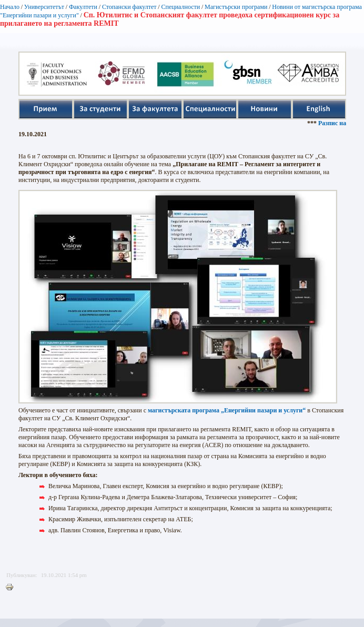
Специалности (180, 7)
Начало (10, 7)
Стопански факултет (129, 7)
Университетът (44, 7)
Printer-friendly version (12, 588)
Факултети (83, 7)
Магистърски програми (236, 7)
